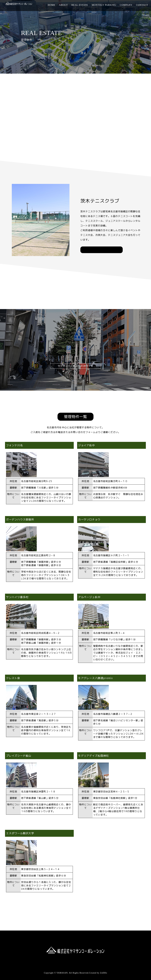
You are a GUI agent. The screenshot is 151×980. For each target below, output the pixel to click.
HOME (52, 5)
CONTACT (142, 5)
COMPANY (126, 5)
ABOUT (63, 5)
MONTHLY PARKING (104, 5)
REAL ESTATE (80, 5)
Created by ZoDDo (98, 973)
